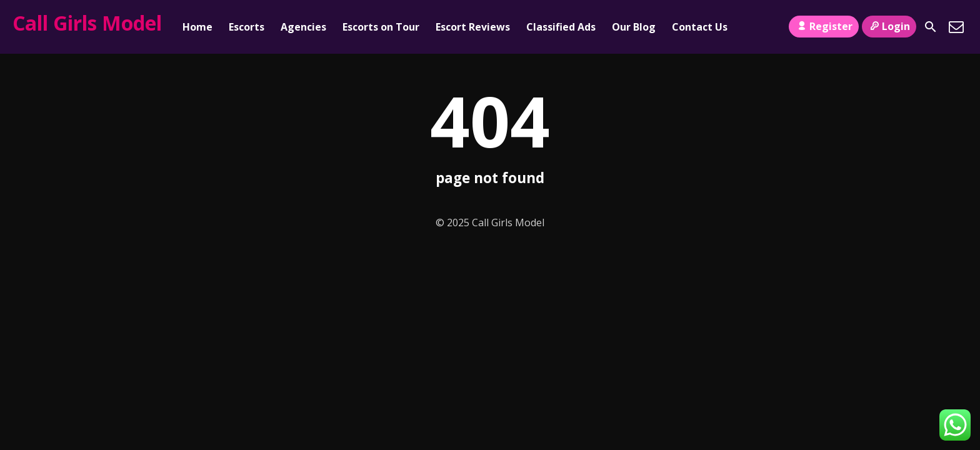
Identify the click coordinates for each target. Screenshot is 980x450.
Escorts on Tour (381, 27)
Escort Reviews (473, 27)
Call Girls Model (87, 23)
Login (889, 26)
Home (197, 27)
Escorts (247, 27)
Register (823, 26)
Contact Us (700, 27)
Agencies (303, 27)
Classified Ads (561, 27)
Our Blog (634, 27)
